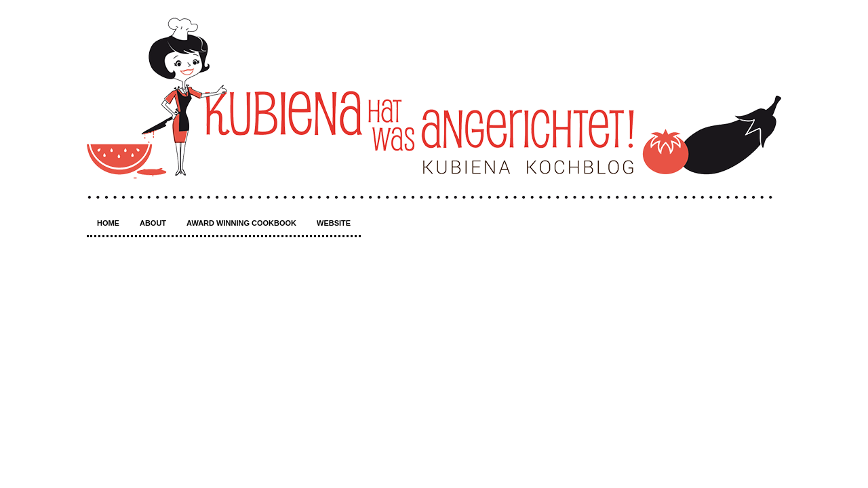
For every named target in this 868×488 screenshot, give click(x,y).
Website (334, 223)
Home (108, 223)
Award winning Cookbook (241, 223)
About (153, 223)
